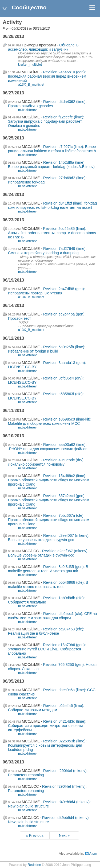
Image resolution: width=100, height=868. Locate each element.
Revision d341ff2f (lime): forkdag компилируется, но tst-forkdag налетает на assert (52, 205)
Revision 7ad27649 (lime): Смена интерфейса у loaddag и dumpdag (47, 251)
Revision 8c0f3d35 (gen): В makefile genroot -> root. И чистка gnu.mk (48, 569)
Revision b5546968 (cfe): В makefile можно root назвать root (48, 585)
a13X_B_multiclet (31, 85)
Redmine (34, 865)
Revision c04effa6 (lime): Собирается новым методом (46, 708)
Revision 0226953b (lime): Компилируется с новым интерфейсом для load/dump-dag (47, 745)
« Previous (35, 835)
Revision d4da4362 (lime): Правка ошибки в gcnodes (47, 104)
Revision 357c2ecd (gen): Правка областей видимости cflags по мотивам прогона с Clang (49, 500)
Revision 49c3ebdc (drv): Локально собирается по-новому (46, 462)
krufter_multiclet (30, 65)
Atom (93, 854)
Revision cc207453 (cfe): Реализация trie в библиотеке (46, 631)
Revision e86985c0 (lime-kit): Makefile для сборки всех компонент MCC (50, 421)
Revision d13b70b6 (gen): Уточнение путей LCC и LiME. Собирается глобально (47, 649)
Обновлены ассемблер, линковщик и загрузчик (44, 47)
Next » (64, 835)
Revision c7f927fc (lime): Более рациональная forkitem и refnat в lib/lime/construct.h (52, 149)
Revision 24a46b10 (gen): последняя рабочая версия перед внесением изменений (47, 76)
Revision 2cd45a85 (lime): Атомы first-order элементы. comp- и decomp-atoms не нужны (52, 233)
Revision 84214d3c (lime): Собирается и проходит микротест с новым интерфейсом (47, 726)
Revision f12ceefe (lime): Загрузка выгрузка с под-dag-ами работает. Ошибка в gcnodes (46, 121)
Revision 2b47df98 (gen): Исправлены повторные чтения (46, 291)
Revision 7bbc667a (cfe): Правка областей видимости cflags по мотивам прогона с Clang (49, 520)
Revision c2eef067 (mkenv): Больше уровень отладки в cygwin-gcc (49, 538)
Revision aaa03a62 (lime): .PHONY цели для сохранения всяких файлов (48, 447)
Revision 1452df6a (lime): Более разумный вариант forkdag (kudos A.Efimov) (51, 165)
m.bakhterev (27, 110)
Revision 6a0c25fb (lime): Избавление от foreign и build (47, 349)
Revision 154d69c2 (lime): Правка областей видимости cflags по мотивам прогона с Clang (49, 480)
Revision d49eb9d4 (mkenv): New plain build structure (49, 820)
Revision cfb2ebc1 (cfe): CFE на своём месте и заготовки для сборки (52, 616)
